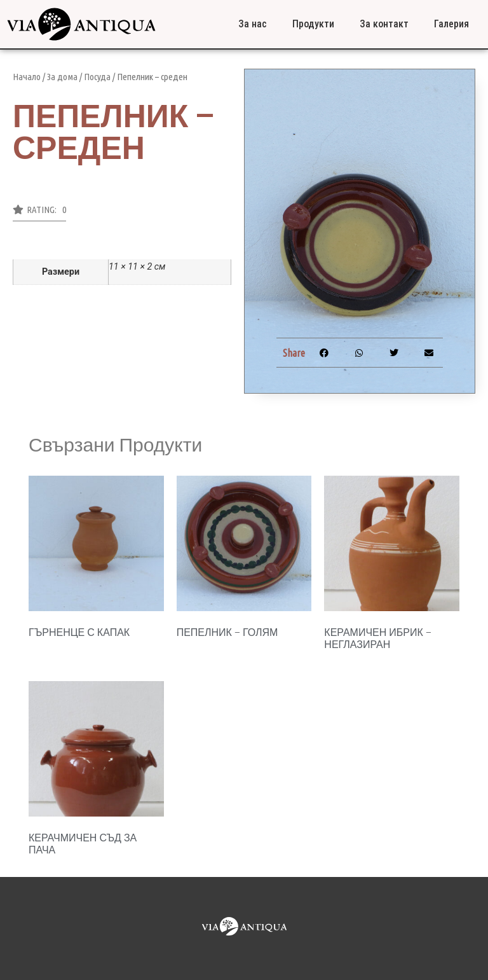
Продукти (313, 24)
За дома (62, 77)
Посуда (97, 77)
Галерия (451, 24)
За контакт (384, 24)
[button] (39, 213)
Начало (27, 77)
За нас (253, 24)
